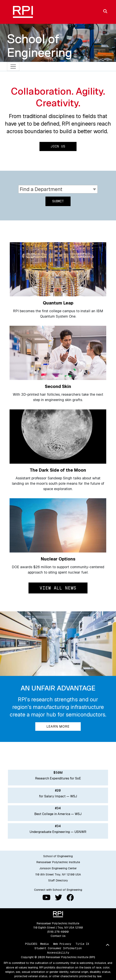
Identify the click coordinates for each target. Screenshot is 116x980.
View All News (58, 588)
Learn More (58, 727)
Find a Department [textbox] (41, 189)
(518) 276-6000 (58, 932)
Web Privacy (62, 944)
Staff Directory (58, 880)
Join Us (58, 146)
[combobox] (58, 189)
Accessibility (58, 953)
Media (45, 944)
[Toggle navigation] (13, 66)
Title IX (82, 944)
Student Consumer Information (58, 948)
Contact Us (58, 936)
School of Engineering (40, 46)
